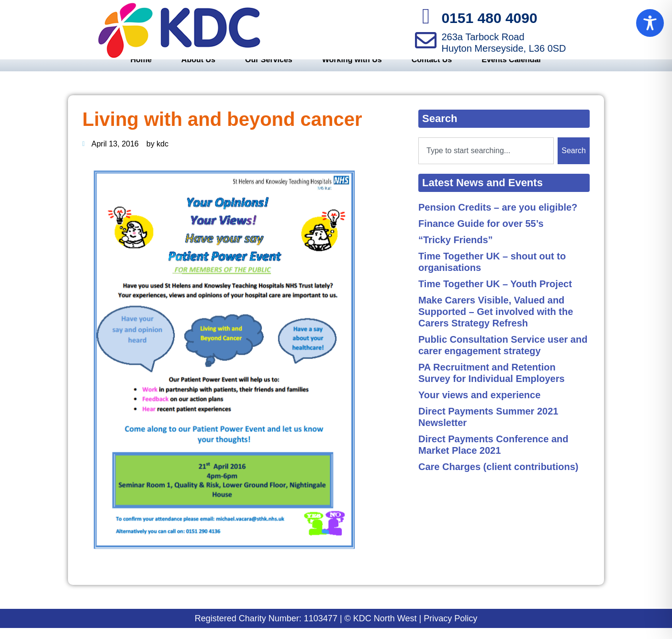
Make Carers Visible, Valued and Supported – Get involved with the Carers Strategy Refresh (496, 323)
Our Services (269, 71)
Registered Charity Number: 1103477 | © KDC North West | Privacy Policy (336, 629)
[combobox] (486, 162)
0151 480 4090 (489, 18)
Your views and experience (479, 406)
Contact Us (432, 71)
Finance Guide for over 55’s (481, 235)
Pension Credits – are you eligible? (498, 218)
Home (141, 71)
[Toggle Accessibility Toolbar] (650, 23)
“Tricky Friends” (456, 251)
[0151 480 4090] (426, 17)
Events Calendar (511, 71)
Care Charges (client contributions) (498, 478)
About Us (198, 71)
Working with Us (352, 71)
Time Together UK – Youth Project (495, 295)
